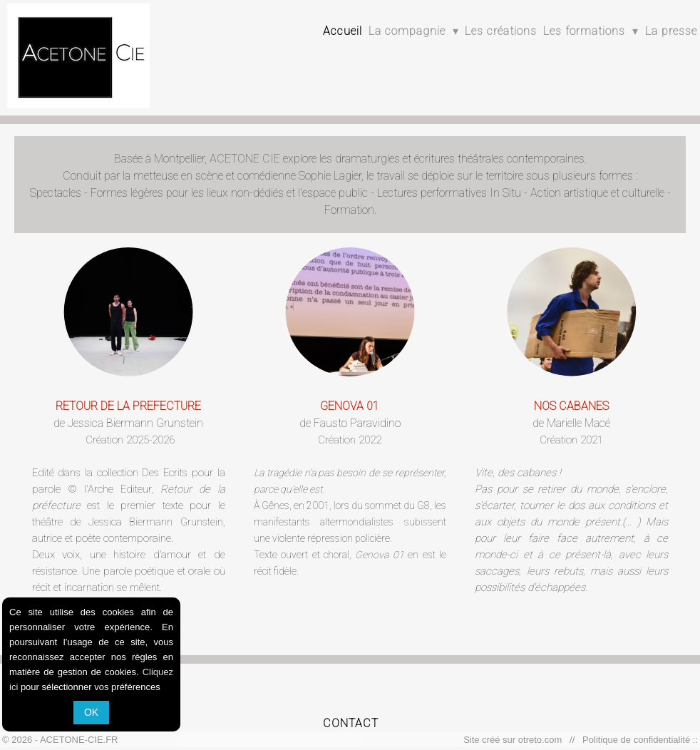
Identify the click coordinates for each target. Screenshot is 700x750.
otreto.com (543, 740)
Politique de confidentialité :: (638, 740)
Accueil (343, 31)
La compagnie (414, 31)
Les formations (591, 31)
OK (91, 712)
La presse (671, 31)
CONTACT (351, 723)
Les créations (501, 31)
